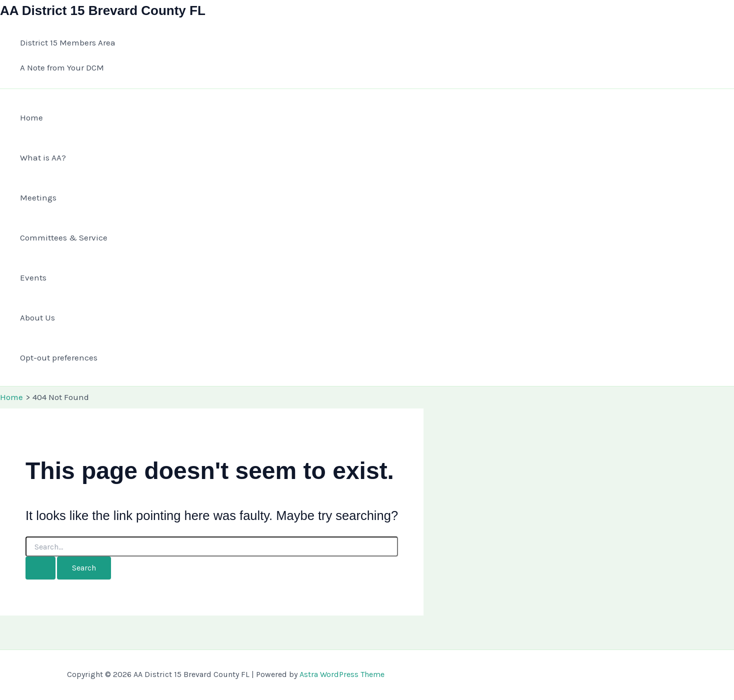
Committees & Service (64, 237)
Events (33, 277)
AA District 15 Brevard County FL (103, 10)
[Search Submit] (40, 568)
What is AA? (43, 157)
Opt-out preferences (59, 357)
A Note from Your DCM (62, 67)
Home (31, 117)
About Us (37, 317)
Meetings (38, 197)
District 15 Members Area (68, 42)
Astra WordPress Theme (342, 674)
